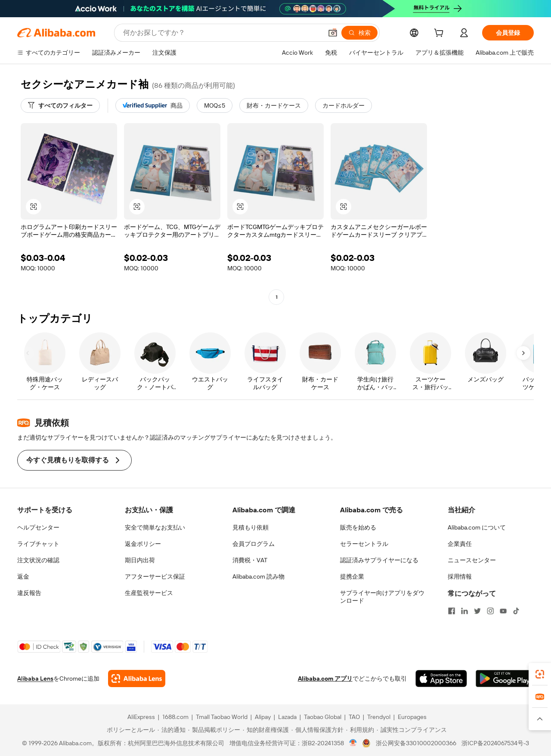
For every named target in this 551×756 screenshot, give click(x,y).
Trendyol (379, 717)
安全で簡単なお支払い (155, 527)
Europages (412, 717)
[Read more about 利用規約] (360, 730)
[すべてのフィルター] (60, 105)
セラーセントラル (364, 544)
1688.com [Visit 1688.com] (175, 717)
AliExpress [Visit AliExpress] (141, 717)
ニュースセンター (472, 560)
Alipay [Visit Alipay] (263, 717)
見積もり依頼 (251, 527)
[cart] (440, 34)
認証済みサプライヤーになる (379, 560)
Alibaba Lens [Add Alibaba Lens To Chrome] (35, 679)
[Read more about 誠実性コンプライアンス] (412, 730)
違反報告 (29, 593)
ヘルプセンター (38, 527)
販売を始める (358, 527)
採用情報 (460, 576)
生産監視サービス (149, 593)
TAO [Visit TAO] (354, 717)
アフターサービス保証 (155, 576)
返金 (23, 576)
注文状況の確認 (38, 560)
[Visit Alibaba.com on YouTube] (503, 611)
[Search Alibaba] (222, 33)
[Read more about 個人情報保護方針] (317, 730)
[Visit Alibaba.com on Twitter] (477, 611)
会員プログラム (254, 544)
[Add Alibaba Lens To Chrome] (137, 679)
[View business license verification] (353, 743)
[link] (540, 674)
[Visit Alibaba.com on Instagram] (490, 611)
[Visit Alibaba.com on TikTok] (516, 611)
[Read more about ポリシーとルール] (130, 730)
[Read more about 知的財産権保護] (266, 730)
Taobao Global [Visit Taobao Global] (323, 717)
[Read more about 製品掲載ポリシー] (214, 730)
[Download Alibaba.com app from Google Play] (505, 679)
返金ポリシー (143, 544)
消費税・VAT (250, 560)
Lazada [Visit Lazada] (287, 717)
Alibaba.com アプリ (325, 679)
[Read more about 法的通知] (172, 730)
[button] (333, 33)
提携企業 (352, 576)
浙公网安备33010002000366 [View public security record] (416, 743)
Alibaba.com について (477, 527)
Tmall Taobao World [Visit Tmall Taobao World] (222, 717)
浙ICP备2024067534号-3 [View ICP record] (495, 743)
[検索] (359, 33)
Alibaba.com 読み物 (258, 576)
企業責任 (460, 544)
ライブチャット (38, 544)
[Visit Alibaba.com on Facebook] (452, 611)
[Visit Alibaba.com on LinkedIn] (464, 611)
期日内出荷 (140, 560)
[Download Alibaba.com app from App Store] (441, 679)
